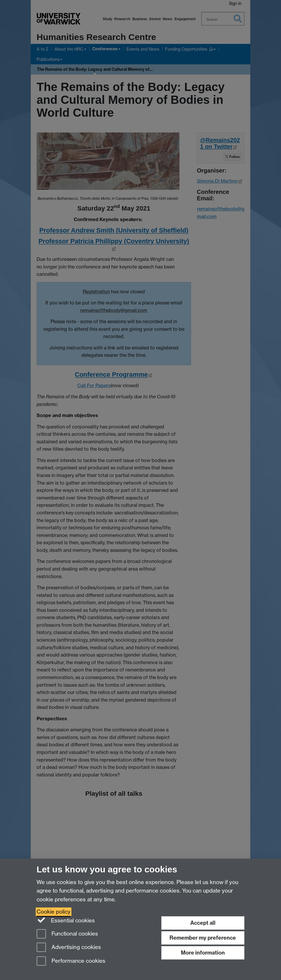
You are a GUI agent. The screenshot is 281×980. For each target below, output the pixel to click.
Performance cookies (71, 961)
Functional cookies (67, 934)
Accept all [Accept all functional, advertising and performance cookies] (203, 923)
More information (203, 953)
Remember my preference (203, 938)
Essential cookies (66, 920)
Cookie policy (54, 912)
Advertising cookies (69, 948)
